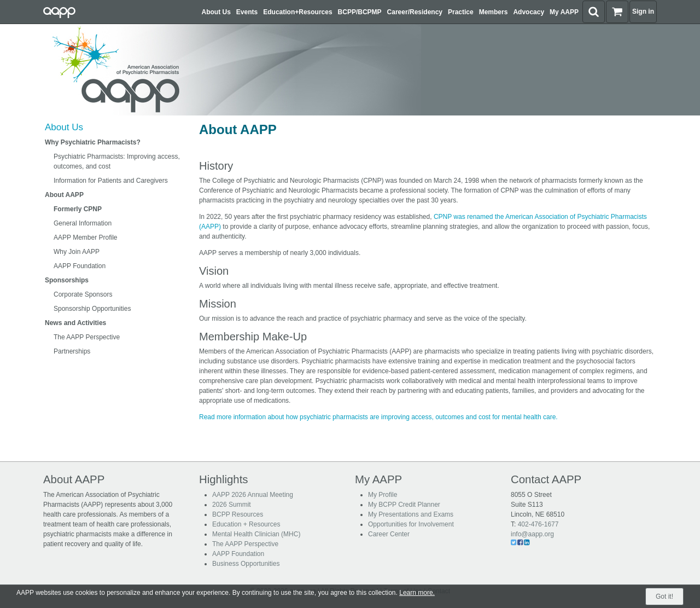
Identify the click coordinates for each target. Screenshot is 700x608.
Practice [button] (461, 12)
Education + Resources (246, 524)
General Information (83, 223)
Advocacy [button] (529, 12)
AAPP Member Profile (86, 238)
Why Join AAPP (77, 252)
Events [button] (247, 12)
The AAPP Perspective (87, 337)
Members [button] (494, 12)
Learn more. (417, 593)
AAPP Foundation (80, 266)
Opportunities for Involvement (411, 524)
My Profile (383, 495)
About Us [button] (216, 12)
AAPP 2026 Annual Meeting (253, 495)
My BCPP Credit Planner (404, 505)
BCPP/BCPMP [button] (360, 12)
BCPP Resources (238, 514)
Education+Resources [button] (297, 12)
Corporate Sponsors (83, 294)
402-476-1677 (538, 524)
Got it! (664, 597)
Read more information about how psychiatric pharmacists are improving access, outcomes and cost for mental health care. (378, 417)
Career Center (389, 534)
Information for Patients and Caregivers (111, 181)
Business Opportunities (246, 564)
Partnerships (72, 351)
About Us (64, 127)
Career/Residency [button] (415, 12)
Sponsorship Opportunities (92, 309)
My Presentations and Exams (411, 514)
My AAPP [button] (564, 12)
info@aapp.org (532, 534)
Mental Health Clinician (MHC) (256, 534)
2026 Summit (232, 505)
